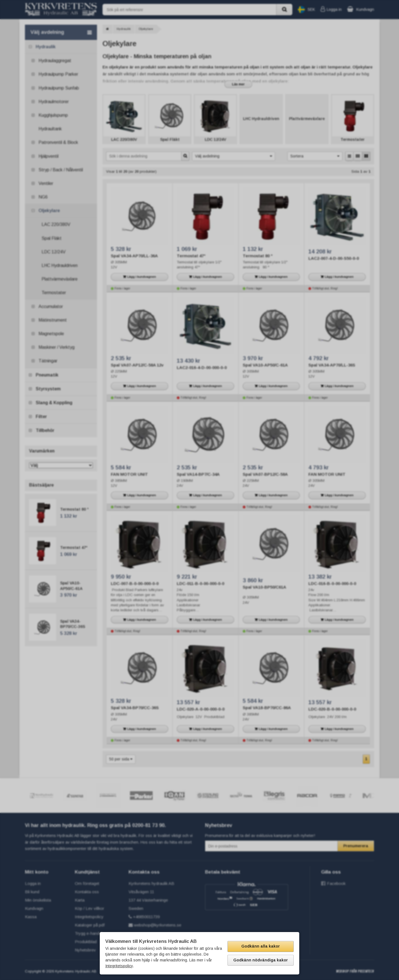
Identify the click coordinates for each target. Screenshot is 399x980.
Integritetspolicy (119, 966)
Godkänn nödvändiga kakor (261, 960)
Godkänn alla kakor (261, 946)
